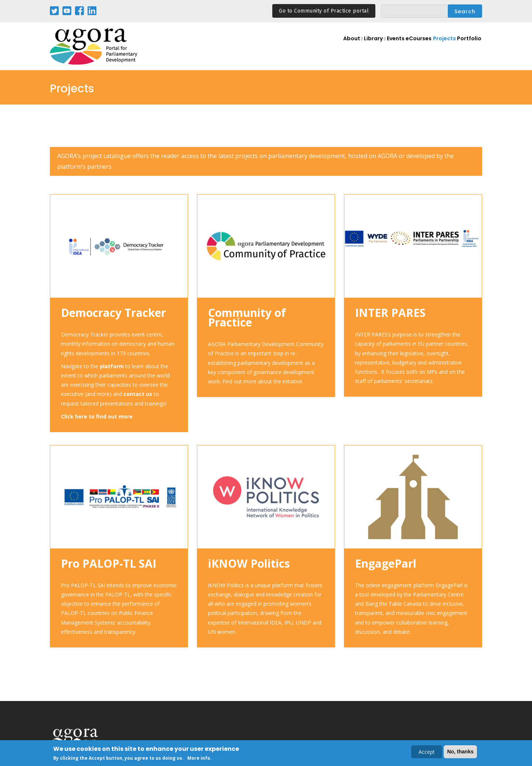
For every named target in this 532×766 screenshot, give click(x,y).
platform (112, 366)
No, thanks (460, 752)
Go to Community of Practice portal (324, 11)
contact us (138, 394)
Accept (427, 753)
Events (384, 47)
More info (199, 759)
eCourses (412, 47)
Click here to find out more (97, 416)
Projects (441, 47)
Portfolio (468, 47)
